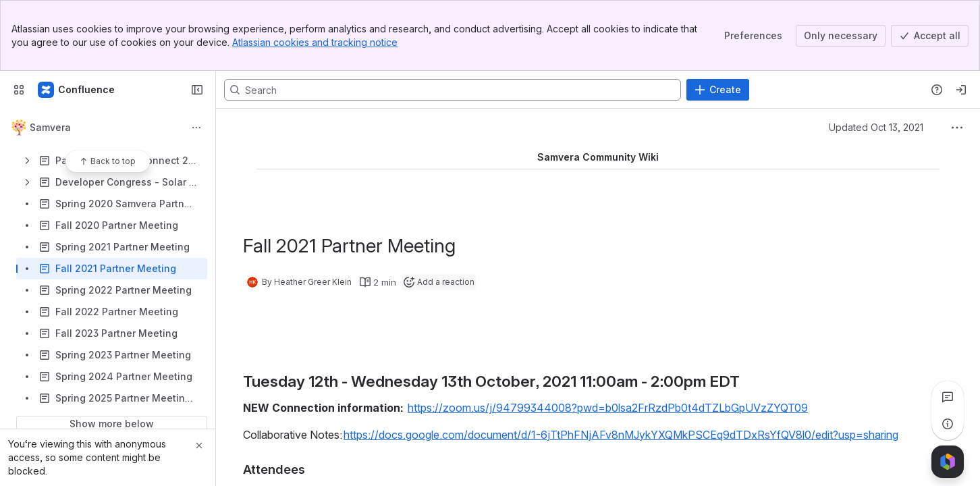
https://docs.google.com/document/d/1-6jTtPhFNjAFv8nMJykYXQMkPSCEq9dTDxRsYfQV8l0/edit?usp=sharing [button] (621, 435)
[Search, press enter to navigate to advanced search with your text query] (453, 90)
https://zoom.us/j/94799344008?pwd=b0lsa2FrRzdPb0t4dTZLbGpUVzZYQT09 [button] (608, 408)
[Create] (718, 90)
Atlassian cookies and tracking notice (315, 42)
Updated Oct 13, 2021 (876, 127)
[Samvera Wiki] (77, 90)
